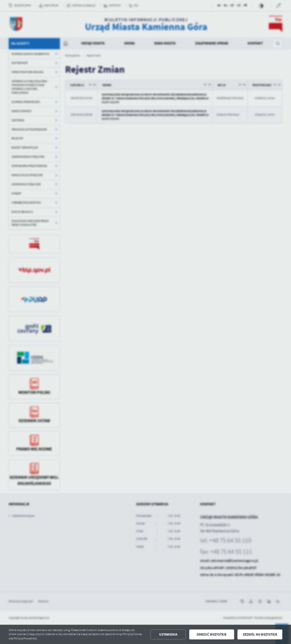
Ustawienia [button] (168, 634)
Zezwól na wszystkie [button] (260, 634)
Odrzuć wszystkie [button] (212, 634)
